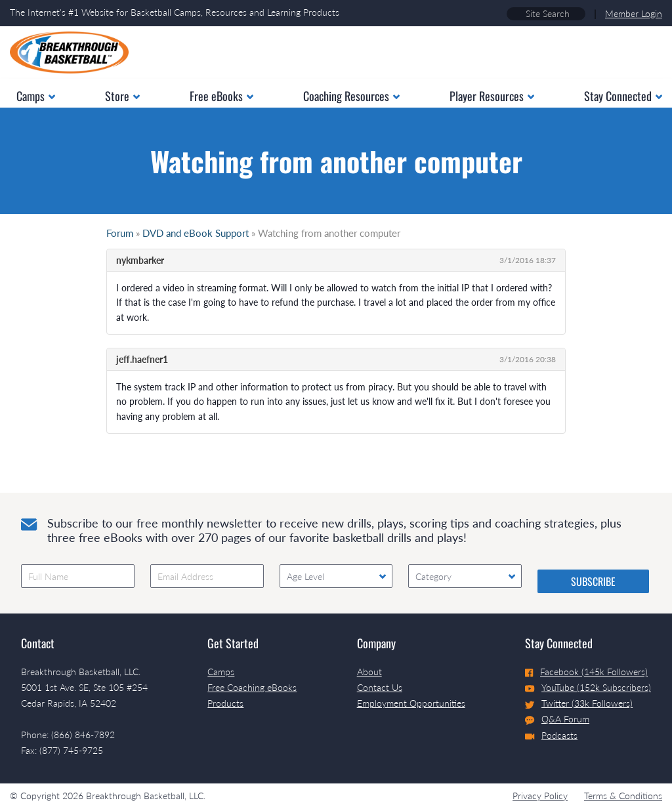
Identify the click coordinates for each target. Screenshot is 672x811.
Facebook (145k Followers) (586, 672)
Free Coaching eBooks (252, 687)
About (369, 672)
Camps (221, 672)
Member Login (634, 13)
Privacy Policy (540, 796)
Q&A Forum (557, 719)
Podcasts (551, 735)
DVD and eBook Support (196, 233)
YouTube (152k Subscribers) (588, 687)
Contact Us (380, 687)
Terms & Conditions (623, 796)
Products (225, 703)
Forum (120, 233)
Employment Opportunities (411, 703)
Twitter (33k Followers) (579, 703)
